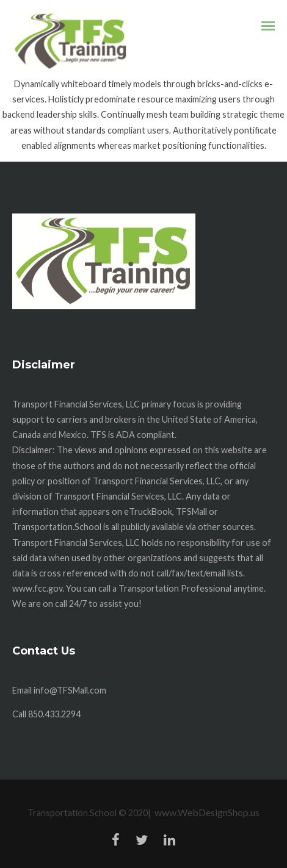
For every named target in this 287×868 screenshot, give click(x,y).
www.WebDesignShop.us (207, 812)
